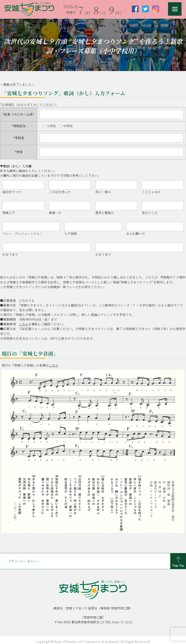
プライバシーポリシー (24, 561)
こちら (24, 324)
